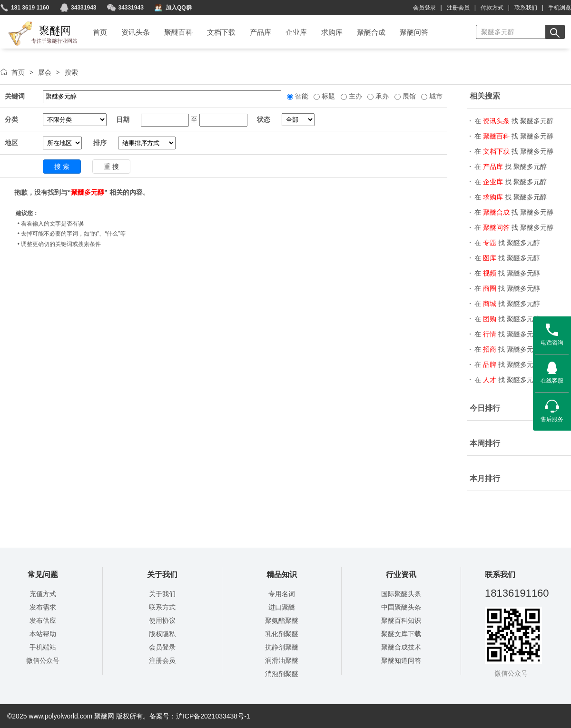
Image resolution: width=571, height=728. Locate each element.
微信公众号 (43, 660)
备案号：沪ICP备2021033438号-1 (200, 716)
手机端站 (43, 647)
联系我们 (526, 8)
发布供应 (43, 620)
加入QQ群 (179, 8)
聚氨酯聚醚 (282, 620)
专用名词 (282, 594)
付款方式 (492, 8)
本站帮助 (43, 634)
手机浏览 (560, 8)
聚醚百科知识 (401, 620)
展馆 (408, 96)
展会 (45, 72)
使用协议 (162, 620)
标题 (327, 96)
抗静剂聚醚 (282, 647)
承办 (381, 96)
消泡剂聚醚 (282, 674)
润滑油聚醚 (282, 660)
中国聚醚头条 (401, 607)
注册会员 (458, 8)
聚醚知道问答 (401, 660)
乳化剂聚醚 (282, 634)
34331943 (84, 8)
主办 (354, 96)
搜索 (71, 72)
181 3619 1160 (30, 8)
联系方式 (162, 607)
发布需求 (43, 607)
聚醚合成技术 (401, 647)
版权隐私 (162, 634)
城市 (435, 96)
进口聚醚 (282, 607)
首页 (18, 72)
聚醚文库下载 (401, 634)
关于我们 (162, 594)
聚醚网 (35, 22)
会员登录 (424, 8)
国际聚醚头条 (401, 594)
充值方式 (43, 594)
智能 (301, 96)
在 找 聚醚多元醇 (514, 121)
